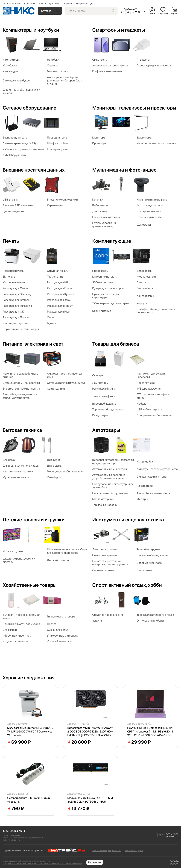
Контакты (30, 4)
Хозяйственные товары (30, 585)
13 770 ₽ (78, 809)
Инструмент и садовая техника (128, 520)
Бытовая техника (22, 430)
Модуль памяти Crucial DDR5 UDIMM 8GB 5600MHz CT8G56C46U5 (90, 800)
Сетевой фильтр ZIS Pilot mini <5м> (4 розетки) (29, 800)
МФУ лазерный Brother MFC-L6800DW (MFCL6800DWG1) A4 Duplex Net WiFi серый (30, 732)
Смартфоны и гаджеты (119, 30)
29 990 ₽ (139, 742)
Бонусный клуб (84, 4)
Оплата (42, 4)
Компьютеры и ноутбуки (31, 30)
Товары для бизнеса (116, 344)
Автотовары (106, 430)
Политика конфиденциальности (106, 851)
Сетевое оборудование (29, 108)
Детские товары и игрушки (34, 520)
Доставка (54, 4)
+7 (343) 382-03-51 (15, 831)
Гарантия (68, 4)
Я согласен (95, 862)
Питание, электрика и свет (33, 344)
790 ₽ (16, 809)
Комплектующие (112, 241)
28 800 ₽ (79, 742)
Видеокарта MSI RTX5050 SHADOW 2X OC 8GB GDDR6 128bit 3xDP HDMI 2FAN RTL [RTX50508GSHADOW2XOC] (90, 732)
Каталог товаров (12, 4)
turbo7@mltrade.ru (11, 840)
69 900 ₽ (19, 742)
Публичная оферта (134, 851)
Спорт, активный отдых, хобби (127, 585)
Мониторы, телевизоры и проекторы (134, 108)
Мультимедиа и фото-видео (124, 170)
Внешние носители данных (34, 170)
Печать (11, 241)
